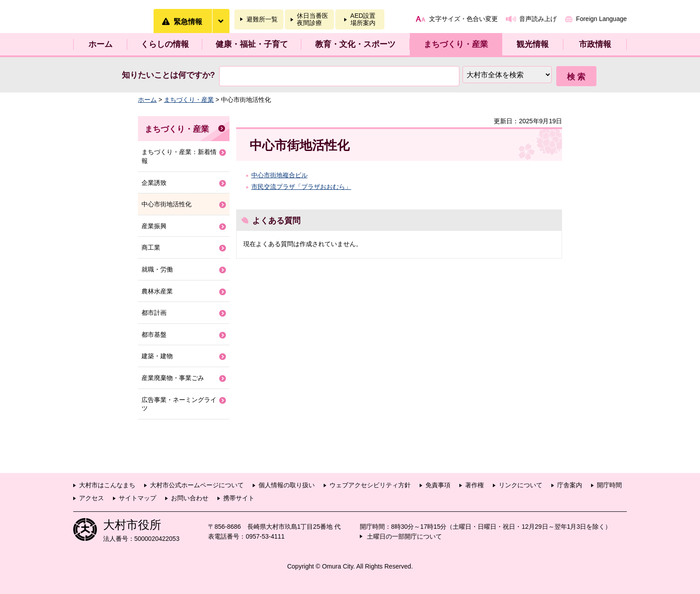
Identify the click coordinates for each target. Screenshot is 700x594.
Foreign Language (601, 19)
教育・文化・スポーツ (355, 44)
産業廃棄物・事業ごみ (173, 378)
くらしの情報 (165, 44)
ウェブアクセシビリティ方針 (370, 485)
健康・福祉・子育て (252, 44)
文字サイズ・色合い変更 (463, 19)
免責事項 (438, 485)
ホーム (100, 44)
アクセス (92, 498)
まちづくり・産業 (456, 44)
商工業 (151, 247)
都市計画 (154, 313)
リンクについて (521, 485)
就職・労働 (157, 269)
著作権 (475, 485)
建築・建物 (157, 356)
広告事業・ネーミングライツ (179, 404)
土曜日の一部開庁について (404, 536)
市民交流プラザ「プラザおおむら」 (301, 187)
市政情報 (595, 44)
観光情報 (533, 44)
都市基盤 (154, 335)
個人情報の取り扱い (287, 485)
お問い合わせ (190, 498)
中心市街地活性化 (167, 204)
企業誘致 (154, 183)
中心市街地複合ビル (279, 175)
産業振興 (154, 226)
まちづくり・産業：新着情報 (179, 156)
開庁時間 (609, 485)
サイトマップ (137, 498)
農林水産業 (157, 291)
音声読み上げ (538, 19)
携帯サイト (239, 498)
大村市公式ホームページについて (197, 485)
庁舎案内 (570, 485)
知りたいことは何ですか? (169, 75)
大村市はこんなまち (107, 485)
